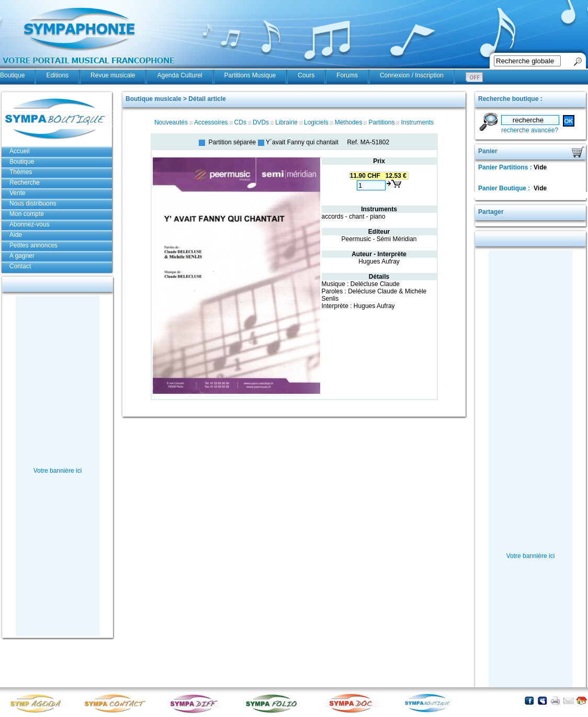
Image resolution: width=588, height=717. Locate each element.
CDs (240, 122)
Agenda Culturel (179, 75)
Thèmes (21, 172)
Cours (306, 75)
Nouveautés (171, 122)
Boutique (12, 75)
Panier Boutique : (505, 188)
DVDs (261, 122)
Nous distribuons (33, 203)
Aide (16, 235)
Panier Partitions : (506, 167)
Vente (18, 193)
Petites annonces (33, 245)
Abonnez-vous (30, 224)
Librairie (286, 122)
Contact (20, 266)
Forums (347, 75)
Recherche (25, 183)
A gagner (22, 256)
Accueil (20, 151)
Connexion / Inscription (412, 75)
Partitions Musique (250, 75)
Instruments (417, 122)
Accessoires (211, 122)
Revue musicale (113, 75)
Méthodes (349, 122)
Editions (57, 75)
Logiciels (316, 122)
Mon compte (27, 214)
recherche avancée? (530, 130)
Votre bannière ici (58, 471)
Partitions (381, 122)
